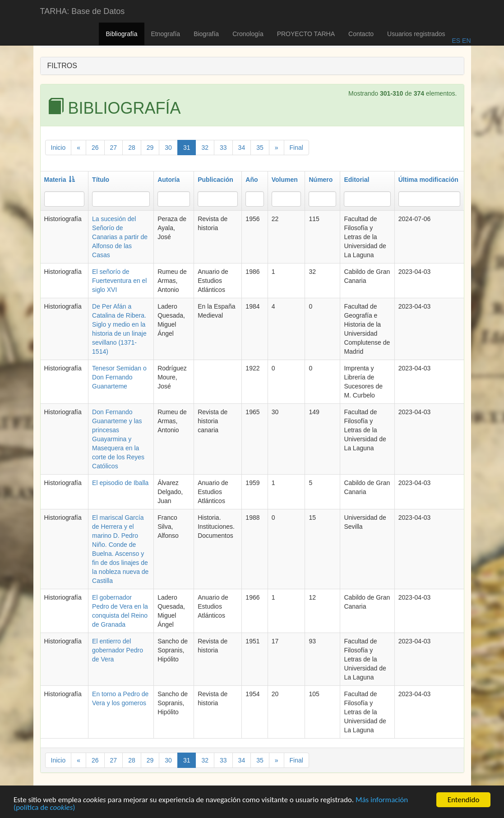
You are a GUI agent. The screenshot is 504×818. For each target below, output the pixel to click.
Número (321, 180)
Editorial (356, 180)
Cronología (248, 34)
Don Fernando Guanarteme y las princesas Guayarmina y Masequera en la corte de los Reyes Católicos (118, 439)
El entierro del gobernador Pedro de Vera (118, 650)
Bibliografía (121, 34)
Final (296, 148)
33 (223, 148)
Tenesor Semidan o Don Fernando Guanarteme (119, 377)
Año (252, 180)
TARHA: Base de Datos (83, 11)
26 (95, 148)
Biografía (206, 34)
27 (114, 148)
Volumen (285, 180)
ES (456, 41)
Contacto (361, 34)
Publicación (215, 180)
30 (168, 148)
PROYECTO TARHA (306, 34)
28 (132, 148)
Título (101, 180)
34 (242, 148)
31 (187, 148)
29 (150, 148)
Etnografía (166, 34)
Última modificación (428, 180)
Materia (60, 180)
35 (260, 148)
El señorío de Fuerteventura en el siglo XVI (119, 281)
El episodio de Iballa (120, 483)
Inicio (58, 148)
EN (465, 41)
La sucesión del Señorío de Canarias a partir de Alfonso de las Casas (120, 237)
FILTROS (62, 66)
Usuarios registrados (416, 34)
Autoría (169, 180)
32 (205, 148)
